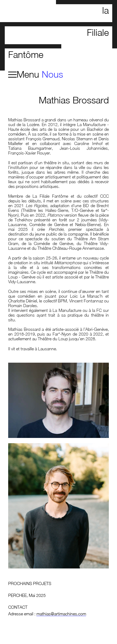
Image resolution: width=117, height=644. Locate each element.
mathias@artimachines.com (61, 614)
